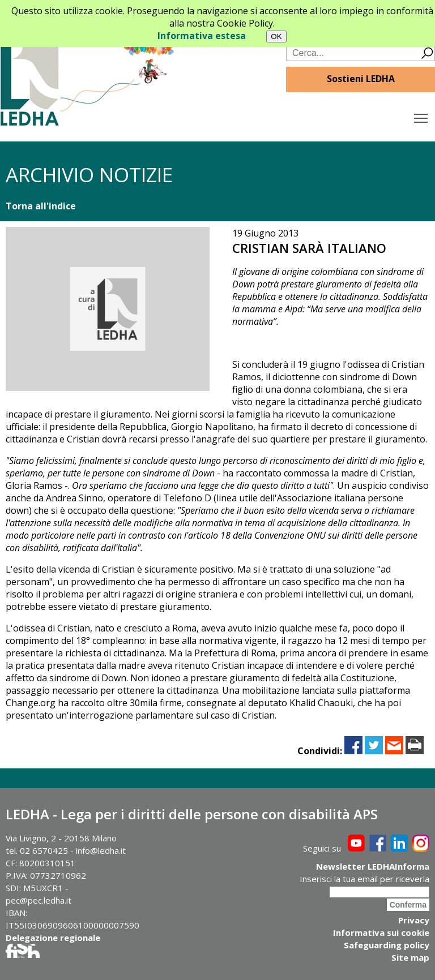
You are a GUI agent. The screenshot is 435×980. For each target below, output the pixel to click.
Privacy (414, 920)
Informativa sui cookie (381, 932)
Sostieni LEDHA (361, 79)
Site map (410, 957)
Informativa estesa (202, 36)
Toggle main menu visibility (422, 115)
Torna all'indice (41, 206)
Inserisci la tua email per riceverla (364, 879)
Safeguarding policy (387, 945)
